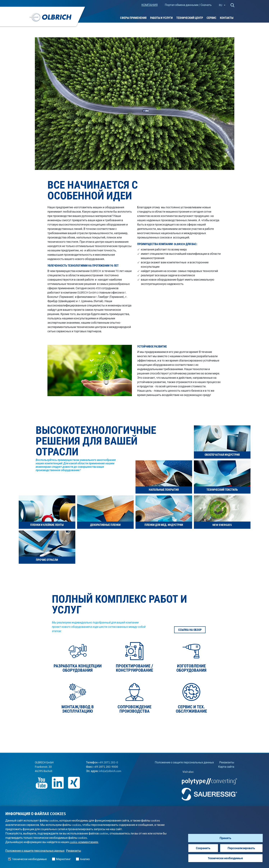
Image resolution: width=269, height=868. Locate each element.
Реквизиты (74, 851)
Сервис (211, 18)
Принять (225, 838)
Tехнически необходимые (225, 858)
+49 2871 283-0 (108, 762)
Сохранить (203, 848)
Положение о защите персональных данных (35, 851)
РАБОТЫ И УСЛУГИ (161, 18)
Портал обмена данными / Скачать (188, 5)
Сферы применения (133, 18)
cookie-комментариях (84, 842)
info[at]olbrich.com (110, 771)
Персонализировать (241, 848)
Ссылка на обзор (190, 630)
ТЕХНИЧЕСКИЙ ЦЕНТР (190, 18)
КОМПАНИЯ (150, 5)
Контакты (227, 18)
